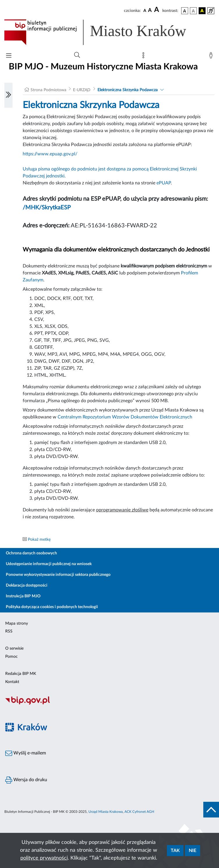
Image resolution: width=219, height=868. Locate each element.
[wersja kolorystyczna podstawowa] (185, 11)
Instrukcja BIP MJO (23, 596)
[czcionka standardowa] (145, 10)
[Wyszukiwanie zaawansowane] (77, 55)
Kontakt (12, 682)
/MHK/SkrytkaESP (47, 208)
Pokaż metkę (39, 540)
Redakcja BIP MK (21, 674)
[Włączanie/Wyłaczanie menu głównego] (9, 56)
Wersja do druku (26, 780)
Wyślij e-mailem (26, 753)
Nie (193, 851)
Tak (175, 851)
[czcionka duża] (157, 10)
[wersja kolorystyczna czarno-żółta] (202, 11)
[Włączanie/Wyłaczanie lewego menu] (8, 95)
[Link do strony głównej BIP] (104, 32)
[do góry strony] (211, 810)
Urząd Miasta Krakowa (106, 812)
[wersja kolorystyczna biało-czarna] (193, 11)
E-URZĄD (82, 90)
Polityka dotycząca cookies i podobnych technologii (52, 607)
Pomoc (11, 657)
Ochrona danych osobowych (31, 553)
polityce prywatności (44, 858)
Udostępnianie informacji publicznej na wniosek (49, 564)
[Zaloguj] (212, 57)
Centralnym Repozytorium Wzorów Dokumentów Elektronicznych (125, 417)
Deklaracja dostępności (27, 585)
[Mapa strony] (145, 57)
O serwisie (14, 648)
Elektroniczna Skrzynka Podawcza (128, 90)
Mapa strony (17, 623)
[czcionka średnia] (150, 11)
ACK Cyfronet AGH (139, 812)
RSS (9, 631)
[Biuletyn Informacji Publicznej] (110, 704)
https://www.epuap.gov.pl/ (50, 154)
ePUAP (164, 183)
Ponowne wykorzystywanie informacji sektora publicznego (58, 575)
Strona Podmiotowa (48, 90)
